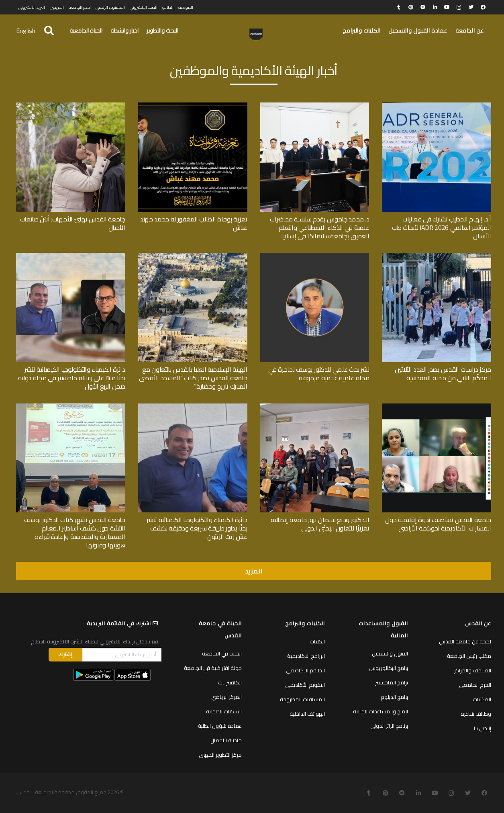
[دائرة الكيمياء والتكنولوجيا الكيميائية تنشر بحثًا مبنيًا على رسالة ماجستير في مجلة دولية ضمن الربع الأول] (71, 256)
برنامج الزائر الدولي (389, 726)
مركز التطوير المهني (220, 755)
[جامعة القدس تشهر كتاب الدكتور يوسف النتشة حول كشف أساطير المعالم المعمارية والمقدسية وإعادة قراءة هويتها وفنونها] (71, 406)
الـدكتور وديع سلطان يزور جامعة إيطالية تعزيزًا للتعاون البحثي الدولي (320, 524)
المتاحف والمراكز (473, 670)
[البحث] (49, 31)
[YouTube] (447, 7)
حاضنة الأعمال (226, 740)
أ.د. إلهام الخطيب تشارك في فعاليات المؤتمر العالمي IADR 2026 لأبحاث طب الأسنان (442, 227)
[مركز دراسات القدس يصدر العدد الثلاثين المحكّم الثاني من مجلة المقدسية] (437, 256)
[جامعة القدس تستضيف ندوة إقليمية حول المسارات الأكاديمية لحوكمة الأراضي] (437, 406)
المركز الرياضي (226, 697)
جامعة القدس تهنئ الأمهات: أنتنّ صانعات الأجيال (73, 223)
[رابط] (256, 35)
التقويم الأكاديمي (305, 685)
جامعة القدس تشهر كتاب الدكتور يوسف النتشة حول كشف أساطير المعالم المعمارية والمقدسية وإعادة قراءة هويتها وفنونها (75, 532)
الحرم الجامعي (475, 685)
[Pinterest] (411, 7)
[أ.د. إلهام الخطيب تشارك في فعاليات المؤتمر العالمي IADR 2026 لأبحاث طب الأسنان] (437, 105)
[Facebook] (483, 7)
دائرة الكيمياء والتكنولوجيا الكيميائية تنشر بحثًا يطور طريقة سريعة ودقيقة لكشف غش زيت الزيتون (197, 528)
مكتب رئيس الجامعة (469, 656)
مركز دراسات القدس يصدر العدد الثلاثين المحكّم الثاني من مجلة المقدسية (443, 374)
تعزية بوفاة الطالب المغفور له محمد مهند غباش (194, 223)
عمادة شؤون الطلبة (220, 726)
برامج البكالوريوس (389, 668)
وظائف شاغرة (476, 714)
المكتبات (482, 699)
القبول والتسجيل (390, 653)
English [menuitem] (26, 31)
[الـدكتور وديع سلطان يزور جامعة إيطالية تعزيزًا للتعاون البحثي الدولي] (315, 406)
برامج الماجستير (392, 682)
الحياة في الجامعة (222, 653)
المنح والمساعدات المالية (381, 711)
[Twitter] (471, 7)
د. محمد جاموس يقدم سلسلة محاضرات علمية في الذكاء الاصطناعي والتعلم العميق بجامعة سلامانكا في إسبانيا (319, 227)
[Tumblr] (399, 7)
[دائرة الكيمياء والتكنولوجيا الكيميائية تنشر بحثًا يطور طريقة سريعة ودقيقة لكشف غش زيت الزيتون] (193, 406)
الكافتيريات (230, 682)
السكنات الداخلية (224, 711)
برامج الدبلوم (394, 697)
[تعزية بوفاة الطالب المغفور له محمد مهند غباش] (193, 105)
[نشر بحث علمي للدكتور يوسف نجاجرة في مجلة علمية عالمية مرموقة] (315, 256)
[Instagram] (459, 7)
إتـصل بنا (483, 728)
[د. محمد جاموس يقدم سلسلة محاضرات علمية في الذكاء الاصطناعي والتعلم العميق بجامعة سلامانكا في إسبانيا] (315, 105)
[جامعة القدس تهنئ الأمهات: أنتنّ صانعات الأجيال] (71, 105)
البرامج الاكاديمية (306, 656)
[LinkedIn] (435, 7)
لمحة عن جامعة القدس (465, 641)
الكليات (317, 641)
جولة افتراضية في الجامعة (213, 668)
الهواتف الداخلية (307, 714)
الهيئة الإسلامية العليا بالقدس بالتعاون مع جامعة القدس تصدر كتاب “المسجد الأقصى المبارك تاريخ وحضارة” (193, 378)
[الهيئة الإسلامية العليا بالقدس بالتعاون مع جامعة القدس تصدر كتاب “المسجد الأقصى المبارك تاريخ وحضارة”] (193, 256)
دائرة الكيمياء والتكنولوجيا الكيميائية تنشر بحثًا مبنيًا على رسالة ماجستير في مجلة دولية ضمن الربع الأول (72, 378)
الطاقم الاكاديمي (305, 670)
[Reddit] (423, 7)
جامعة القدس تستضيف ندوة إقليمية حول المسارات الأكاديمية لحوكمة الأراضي (438, 524)
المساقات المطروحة (302, 699)
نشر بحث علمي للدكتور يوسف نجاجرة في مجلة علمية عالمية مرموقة (319, 374)
